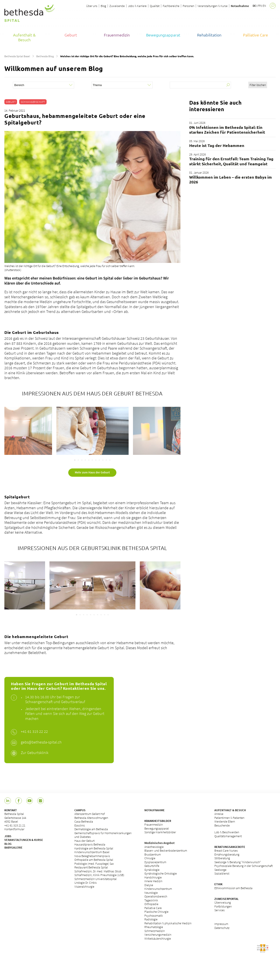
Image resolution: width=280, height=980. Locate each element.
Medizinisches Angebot (159, 843)
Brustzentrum (153, 854)
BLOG (8, 844)
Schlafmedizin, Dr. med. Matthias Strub (98, 871)
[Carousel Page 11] (110, 460)
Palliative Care (153, 908)
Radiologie (151, 919)
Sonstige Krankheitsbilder (160, 832)
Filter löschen (258, 85)
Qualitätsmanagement (228, 836)
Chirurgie (150, 858)
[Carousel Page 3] (82, 460)
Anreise (219, 814)
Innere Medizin (153, 881)
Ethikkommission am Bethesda (233, 888)
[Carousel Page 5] (89, 460)
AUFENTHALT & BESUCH (230, 810)
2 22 (45, 731)
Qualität (155, 6)
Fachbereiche (171, 6)
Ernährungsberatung (227, 854)
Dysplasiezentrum (155, 862)
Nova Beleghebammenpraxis (92, 856)
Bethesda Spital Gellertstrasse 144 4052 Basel (15, 818)
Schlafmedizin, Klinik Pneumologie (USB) (99, 875)
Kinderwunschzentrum (158, 889)
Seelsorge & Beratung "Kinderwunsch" (238, 862)
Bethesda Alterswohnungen (91, 818)
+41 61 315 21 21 (15, 825)
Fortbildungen (223, 906)
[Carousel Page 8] (99, 460)
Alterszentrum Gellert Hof (90, 814)
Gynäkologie (152, 870)
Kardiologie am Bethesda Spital (94, 848)
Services (220, 910)
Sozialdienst (222, 873)
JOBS (8, 836)
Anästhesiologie (154, 847)
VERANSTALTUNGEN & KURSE (24, 840)
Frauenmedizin (154, 825)
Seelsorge (220, 870)
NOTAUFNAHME (155, 810)
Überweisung (223, 902)
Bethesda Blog (45, 56)
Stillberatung (222, 858)
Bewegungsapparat (157, 828)
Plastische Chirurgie (156, 912)
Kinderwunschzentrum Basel (92, 852)
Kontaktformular (14, 829)
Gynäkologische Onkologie (161, 873)
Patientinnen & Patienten (229, 818)
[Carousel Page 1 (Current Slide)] (75, 460)
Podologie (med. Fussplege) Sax (94, 864)
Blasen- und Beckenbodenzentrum (166, 851)
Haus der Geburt (84, 841)
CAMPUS (80, 810)
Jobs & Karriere (137, 6)
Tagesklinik (151, 900)
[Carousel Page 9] (103, 460)
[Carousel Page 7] (96, 460)
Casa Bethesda (84, 821)
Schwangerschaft (33, 102)
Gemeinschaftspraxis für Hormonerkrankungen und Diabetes (103, 835)
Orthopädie (151, 904)
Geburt (11, 102)
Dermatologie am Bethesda (91, 829)
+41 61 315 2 (31, 731)
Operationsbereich (156, 896)
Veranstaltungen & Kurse (213, 6)
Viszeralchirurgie (84, 887)
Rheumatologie (154, 927)
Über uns (92, 6)
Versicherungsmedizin (158, 935)
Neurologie (151, 893)
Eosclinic (80, 825)
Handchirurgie (153, 877)
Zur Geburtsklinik (35, 753)
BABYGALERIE (13, 847)
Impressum (221, 924)
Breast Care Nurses (226, 851)
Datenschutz (222, 928)
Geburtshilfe (152, 866)
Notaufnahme (240, 6)
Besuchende (222, 825)
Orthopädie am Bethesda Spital (94, 860)
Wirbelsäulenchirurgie (158, 939)
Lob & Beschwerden (227, 832)
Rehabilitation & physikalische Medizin (168, 923)
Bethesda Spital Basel (17, 56)
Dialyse (149, 885)
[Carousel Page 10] (106, 460)
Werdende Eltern (225, 821)
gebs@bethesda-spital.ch (41, 742)
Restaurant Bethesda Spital (91, 867)
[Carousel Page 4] (85, 460)
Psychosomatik (154, 916)
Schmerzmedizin (155, 931)
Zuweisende (117, 6)
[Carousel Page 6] (92, 460)
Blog (103, 6)
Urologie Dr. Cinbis (86, 883)
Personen (188, 6)
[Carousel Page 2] (78, 460)
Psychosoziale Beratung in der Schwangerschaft (244, 866)
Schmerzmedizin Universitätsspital (95, 879)
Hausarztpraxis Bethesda (90, 844)
